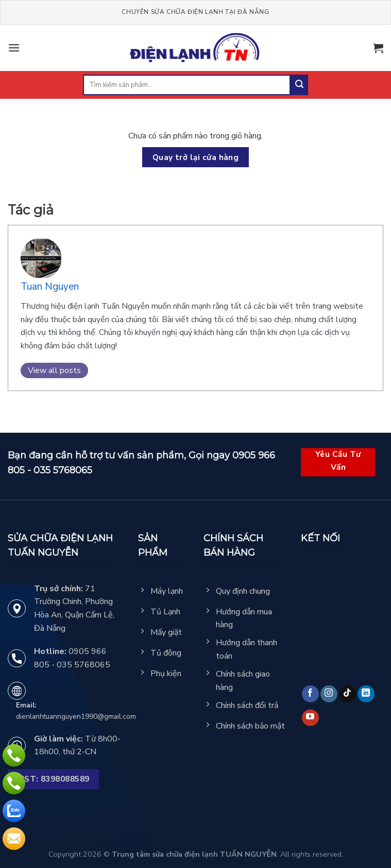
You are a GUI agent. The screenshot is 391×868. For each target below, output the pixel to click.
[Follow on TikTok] (347, 694)
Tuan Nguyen (50, 287)
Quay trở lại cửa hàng (196, 157)
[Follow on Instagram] (329, 694)
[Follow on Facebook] (310, 694)
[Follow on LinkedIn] (366, 694)
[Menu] (14, 48)
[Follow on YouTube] (310, 718)
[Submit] (299, 85)
